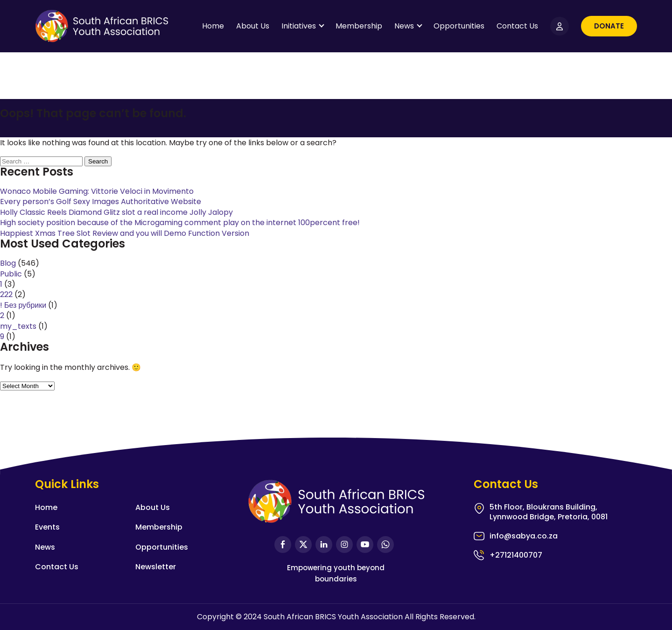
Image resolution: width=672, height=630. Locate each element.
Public (11, 274)
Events (47, 527)
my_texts (18, 326)
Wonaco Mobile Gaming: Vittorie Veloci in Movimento (97, 191)
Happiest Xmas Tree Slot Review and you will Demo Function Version (125, 233)
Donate (609, 26)
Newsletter (156, 567)
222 (6, 294)
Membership (359, 26)
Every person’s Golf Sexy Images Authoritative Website (101, 202)
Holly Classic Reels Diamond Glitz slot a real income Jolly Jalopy (116, 212)
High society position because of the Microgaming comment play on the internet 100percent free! (180, 223)
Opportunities (459, 26)
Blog (8, 263)
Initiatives (299, 26)
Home (213, 26)
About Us (253, 26)
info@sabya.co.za (524, 536)
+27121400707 (516, 555)
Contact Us (517, 26)
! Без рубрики (23, 305)
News (404, 26)
